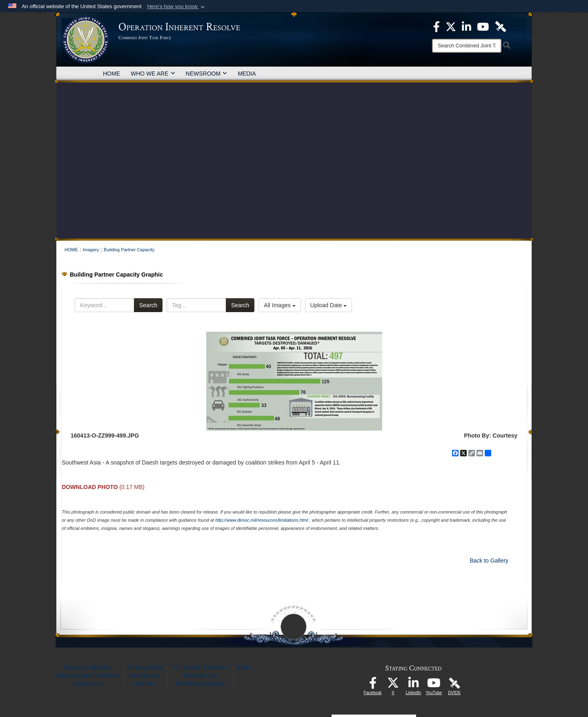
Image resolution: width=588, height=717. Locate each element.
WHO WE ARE (153, 74)
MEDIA (247, 74)
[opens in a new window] (373, 685)
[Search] (467, 46)
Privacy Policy (145, 667)
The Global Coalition (200, 683)
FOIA (244, 667)
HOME (111, 74)
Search (148, 305)
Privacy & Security (87, 667)
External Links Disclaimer (87, 675)
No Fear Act (145, 675)
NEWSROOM (207, 74)
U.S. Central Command (200, 667)
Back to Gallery (489, 561)
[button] (177, 7)
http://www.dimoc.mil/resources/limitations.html (262, 520)
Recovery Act (200, 675)
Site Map (145, 683)
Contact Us (87, 683)
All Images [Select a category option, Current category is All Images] (280, 305)
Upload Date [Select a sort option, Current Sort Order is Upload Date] (329, 305)
